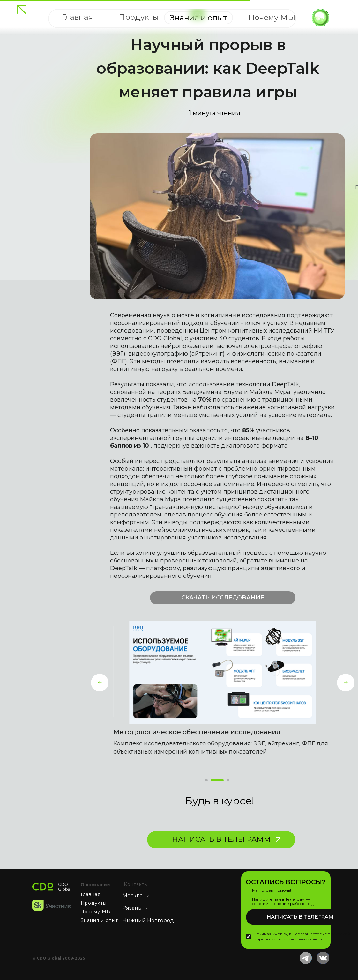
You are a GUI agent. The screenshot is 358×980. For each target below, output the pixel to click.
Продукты (94, 903)
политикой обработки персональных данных (302, 936)
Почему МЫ (96, 912)
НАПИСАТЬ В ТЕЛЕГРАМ (300, 917)
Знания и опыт (99, 920)
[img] (21, 9)
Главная (91, 894)
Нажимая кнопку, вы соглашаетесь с (302, 936)
